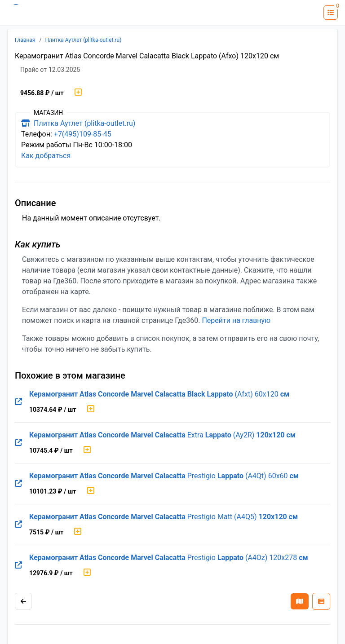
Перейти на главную (236, 320)
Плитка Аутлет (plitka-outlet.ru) (84, 40)
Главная (25, 40)
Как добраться (46, 156)
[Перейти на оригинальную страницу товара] (18, 402)
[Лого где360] (34, 13)
